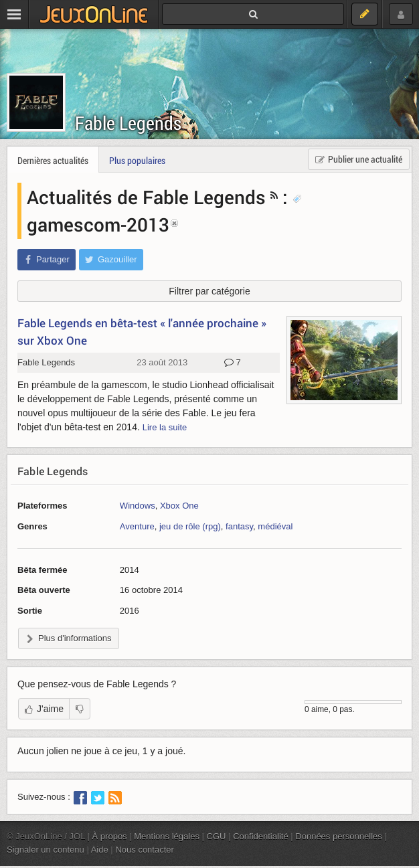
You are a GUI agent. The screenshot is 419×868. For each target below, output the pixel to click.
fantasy (239, 526)
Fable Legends (128, 123)
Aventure (137, 526)
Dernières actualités (53, 160)
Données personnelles (339, 836)
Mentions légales (167, 836)
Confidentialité (261, 836)
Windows (138, 506)
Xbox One (179, 506)
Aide (100, 850)
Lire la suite (165, 427)
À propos (110, 836)
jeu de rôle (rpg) (190, 526)
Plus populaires (137, 160)
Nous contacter (145, 850)
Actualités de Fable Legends (146, 197)
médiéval (275, 526)
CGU (217, 836)
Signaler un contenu (46, 850)
